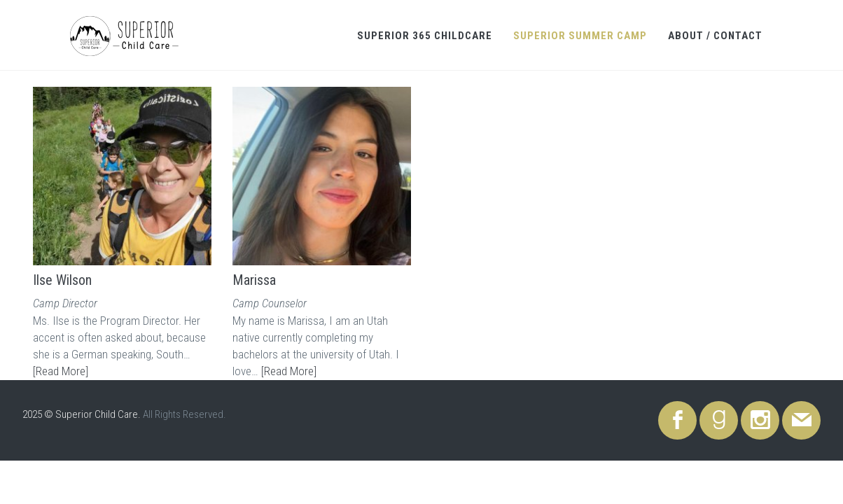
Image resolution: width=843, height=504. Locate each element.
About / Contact (715, 36)
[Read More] (61, 371)
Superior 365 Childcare (425, 36)
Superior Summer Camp (580, 36)
